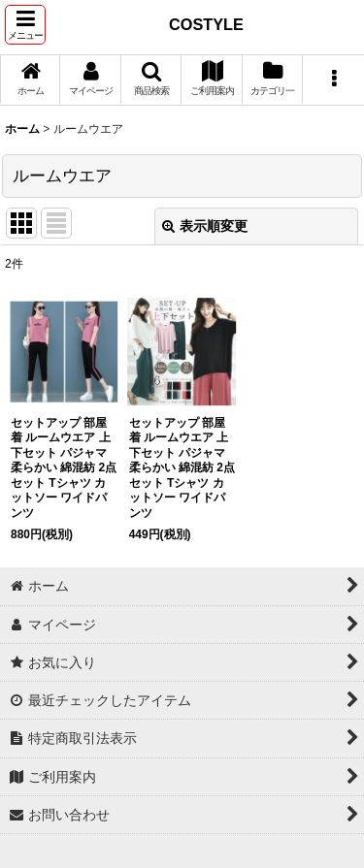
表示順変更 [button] (205, 226)
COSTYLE (206, 24)
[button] (25, 25)
